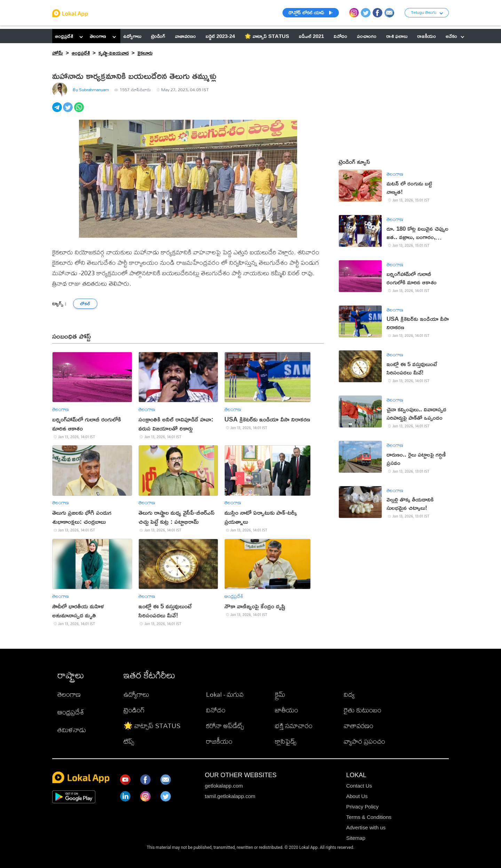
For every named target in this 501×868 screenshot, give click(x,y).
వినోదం (216, 710)
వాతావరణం (359, 725)
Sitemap (356, 838)
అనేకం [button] (455, 36)
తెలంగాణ (98, 36)
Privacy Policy (362, 807)
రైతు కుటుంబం (363, 710)
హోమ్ (58, 53)
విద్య (349, 694)
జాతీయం (287, 710)
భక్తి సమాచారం (294, 725)
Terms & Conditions (369, 817)
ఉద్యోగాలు (136, 694)
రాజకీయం (219, 741)
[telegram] (58, 111)
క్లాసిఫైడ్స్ (286, 741)
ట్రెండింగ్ (134, 710)
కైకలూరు (145, 53)
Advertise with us (366, 827)
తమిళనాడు (72, 730)
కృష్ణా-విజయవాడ (114, 53)
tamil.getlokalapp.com (230, 796)
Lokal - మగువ (225, 694)
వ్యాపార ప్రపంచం (364, 741)
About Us (357, 796)
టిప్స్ (129, 741)
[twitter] (68, 111)
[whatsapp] (79, 111)
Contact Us (359, 786)
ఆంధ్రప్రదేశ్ (64, 36)
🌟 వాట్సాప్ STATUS (152, 725)
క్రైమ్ (280, 694)
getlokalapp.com (224, 786)
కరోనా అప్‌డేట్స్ (225, 725)
